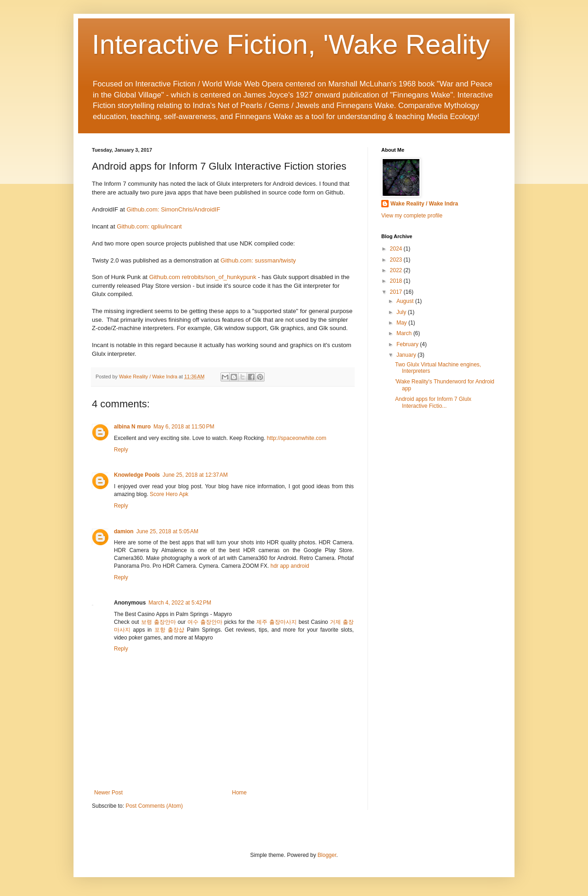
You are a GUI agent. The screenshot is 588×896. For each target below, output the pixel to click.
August (406, 301)
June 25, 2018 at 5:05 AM (167, 531)
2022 (397, 270)
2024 (397, 249)
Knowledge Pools (137, 475)
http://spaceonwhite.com (297, 438)
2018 (397, 281)
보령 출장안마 (158, 622)
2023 (397, 260)
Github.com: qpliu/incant (149, 226)
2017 (397, 292)
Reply (121, 450)
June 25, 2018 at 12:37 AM (195, 475)
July (402, 312)
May (402, 323)
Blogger (327, 855)
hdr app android (290, 566)
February (408, 344)
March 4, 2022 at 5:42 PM (180, 603)
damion (124, 531)
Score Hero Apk (169, 494)
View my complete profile (412, 216)
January (407, 355)
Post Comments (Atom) (154, 806)
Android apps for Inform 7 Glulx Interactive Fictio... (433, 402)
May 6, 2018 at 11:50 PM (184, 427)
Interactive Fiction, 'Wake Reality (291, 44)
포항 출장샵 (169, 630)
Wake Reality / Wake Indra (424, 204)
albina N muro (132, 427)
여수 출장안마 (205, 622)
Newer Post (108, 793)
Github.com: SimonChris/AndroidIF (174, 209)
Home (239, 793)
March (405, 333)
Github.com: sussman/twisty (258, 260)
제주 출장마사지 (277, 622)
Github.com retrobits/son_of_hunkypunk (203, 277)
